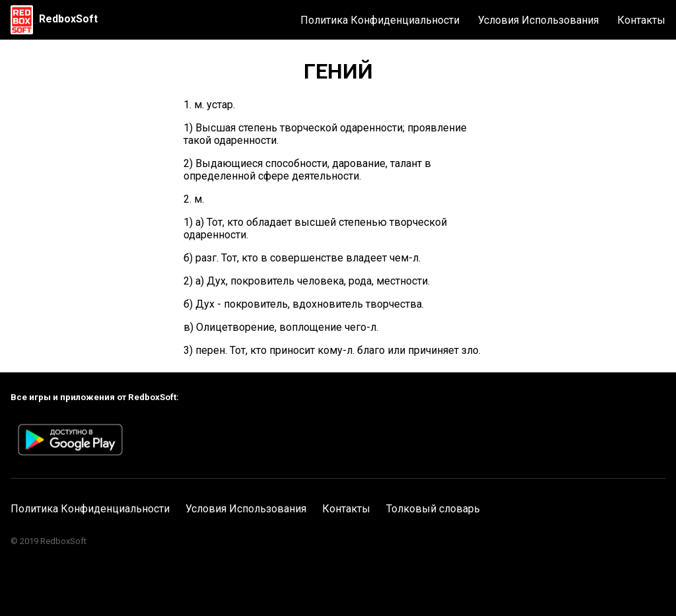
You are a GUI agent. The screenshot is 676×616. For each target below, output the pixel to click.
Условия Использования (538, 20)
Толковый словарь (433, 509)
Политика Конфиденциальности (380, 20)
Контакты (641, 20)
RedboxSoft (68, 19)
